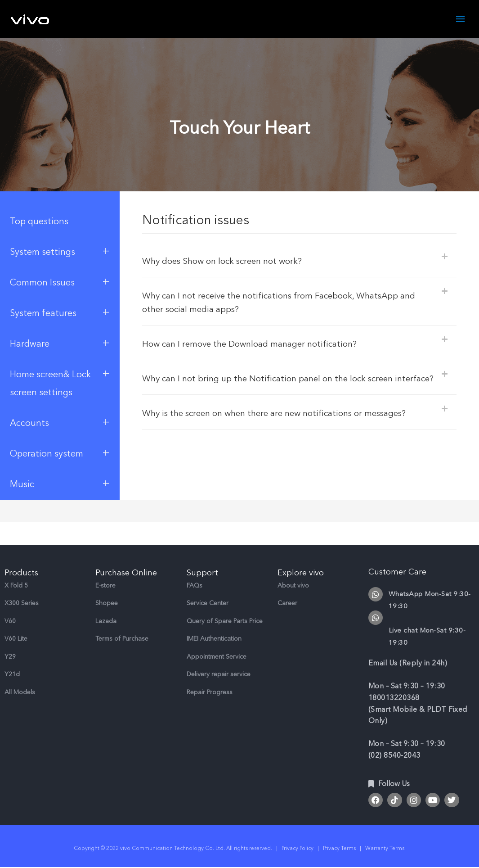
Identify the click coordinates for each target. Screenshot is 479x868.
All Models (20, 692)
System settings (60, 251)
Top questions (39, 222)
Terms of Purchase (122, 639)
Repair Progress (210, 692)
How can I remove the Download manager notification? (256, 344)
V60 (10, 621)
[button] (299, 260)
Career (287, 604)
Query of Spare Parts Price (225, 621)
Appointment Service (217, 657)
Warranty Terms (385, 849)
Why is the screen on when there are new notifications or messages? (283, 427)
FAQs (195, 585)
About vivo (293, 585)
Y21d (12, 675)
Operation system (60, 453)
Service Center (208, 604)
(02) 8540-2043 (394, 756)
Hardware (60, 343)
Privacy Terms (339, 849)
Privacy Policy (298, 849)
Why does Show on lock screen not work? (227, 261)
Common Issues (60, 282)
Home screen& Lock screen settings (60, 382)
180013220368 (394, 698)
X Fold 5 (16, 585)
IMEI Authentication (214, 639)
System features (60, 313)
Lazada (106, 621)
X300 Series (22, 604)
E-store (105, 585)
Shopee (107, 604)
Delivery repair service (219, 675)
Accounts (60, 423)
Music (60, 484)
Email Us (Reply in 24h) (408, 664)
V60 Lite (16, 639)
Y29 (10, 657)
